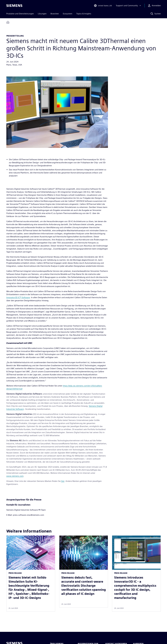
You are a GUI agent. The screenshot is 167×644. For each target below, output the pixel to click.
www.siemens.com (15, 476)
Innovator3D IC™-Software (18, 297)
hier (63, 481)
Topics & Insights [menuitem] (84, 14)
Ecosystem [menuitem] (68, 14)
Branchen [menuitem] (55, 14)
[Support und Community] (129, 6)
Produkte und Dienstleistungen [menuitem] (20, 14)
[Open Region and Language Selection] (103, 6)
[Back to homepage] (8, 22)
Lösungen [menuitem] (42, 14)
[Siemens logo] (14, 6)
